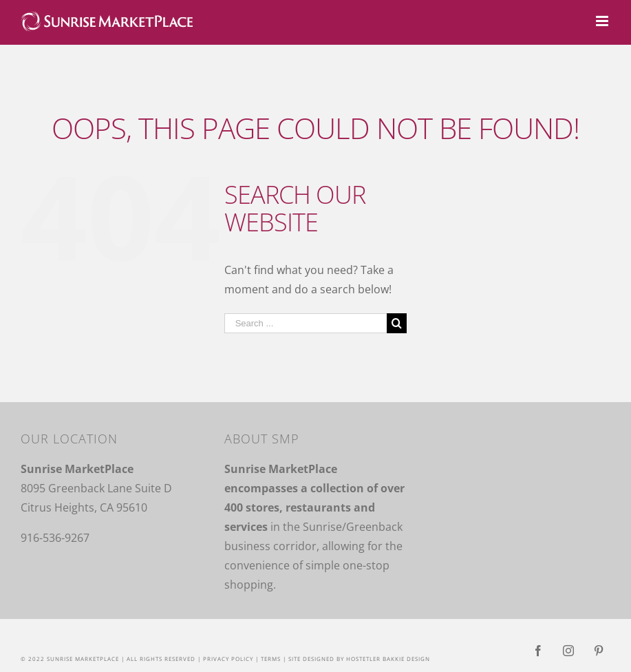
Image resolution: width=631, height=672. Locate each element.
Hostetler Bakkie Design (388, 659)
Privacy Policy (228, 659)
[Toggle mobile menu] (603, 21)
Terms (271, 659)
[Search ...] (306, 323)
